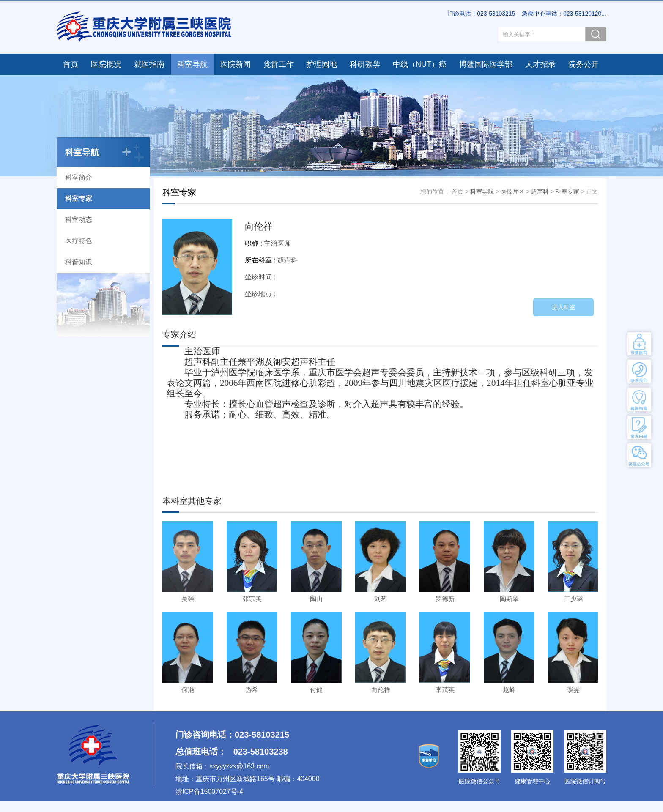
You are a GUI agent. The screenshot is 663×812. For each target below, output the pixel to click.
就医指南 (149, 64)
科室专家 (79, 198)
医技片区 (512, 191)
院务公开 (584, 64)
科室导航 (192, 64)
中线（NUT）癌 (420, 64)
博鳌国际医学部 (486, 64)
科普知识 (79, 262)
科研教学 (365, 64)
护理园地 (322, 64)
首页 (71, 64)
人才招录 (540, 64)
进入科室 (564, 307)
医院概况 (106, 64)
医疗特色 (79, 241)
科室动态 (79, 220)
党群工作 (279, 64)
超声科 (540, 191)
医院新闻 (236, 64)
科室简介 (79, 177)
